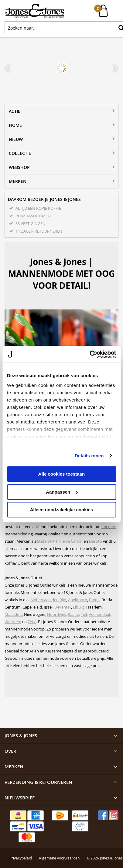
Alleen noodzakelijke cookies (62, 510)
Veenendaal (99, 614)
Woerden (13, 622)
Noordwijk (56, 614)
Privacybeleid (21, 831)
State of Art (47, 541)
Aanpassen (62, 492)
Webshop (19, 167)
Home (15, 125)
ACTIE (15, 111)
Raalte (73, 614)
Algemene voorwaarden (59, 831)
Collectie (20, 153)
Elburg (79, 607)
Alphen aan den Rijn (48, 600)
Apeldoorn (78, 600)
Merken (18, 181)
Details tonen (89, 456)
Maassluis (13, 614)
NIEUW (16, 139)
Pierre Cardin (71, 541)
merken (109, 527)
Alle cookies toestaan (61, 474)
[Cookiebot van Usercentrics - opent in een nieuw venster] (89, 354)
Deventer (63, 607)
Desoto (95, 541)
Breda (94, 600)
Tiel (84, 614)
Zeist (32, 622)
